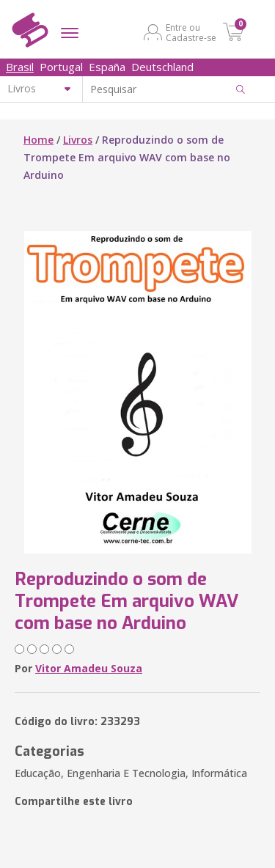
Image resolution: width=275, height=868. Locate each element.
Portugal (61, 67)
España (107, 67)
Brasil (20, 67)
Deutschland (162, 67)
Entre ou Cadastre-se (191, 32)
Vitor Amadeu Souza (89, 668)
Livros (78, 140)
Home (38, 140)
